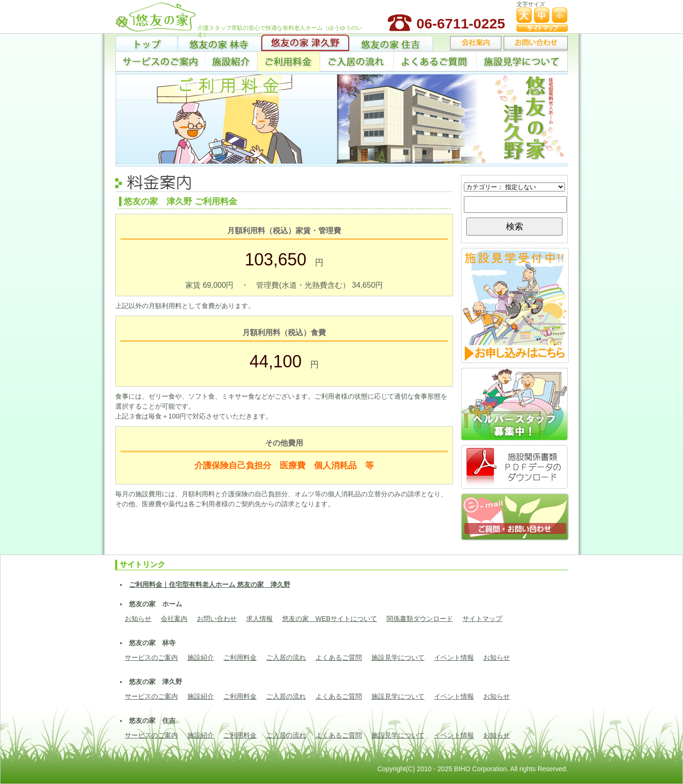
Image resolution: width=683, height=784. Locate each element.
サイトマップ (482, 619)
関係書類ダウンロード (420, 619)
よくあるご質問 (435, 61)
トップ (146, 43)
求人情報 (259, 619)
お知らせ (138, 619)
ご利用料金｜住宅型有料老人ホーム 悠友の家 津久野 (210, 584)
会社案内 (174, 619)
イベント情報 (454, 657)
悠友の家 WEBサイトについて (330, 619)
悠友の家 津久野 (305, 43)
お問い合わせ (217, 619)
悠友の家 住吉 (391, 43)
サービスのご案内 (151, 657)
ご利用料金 (289, 61)
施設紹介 (231, 61)
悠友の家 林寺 (219, 43)
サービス (160, 61)
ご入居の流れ (356, 61)
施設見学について (522, 61)
